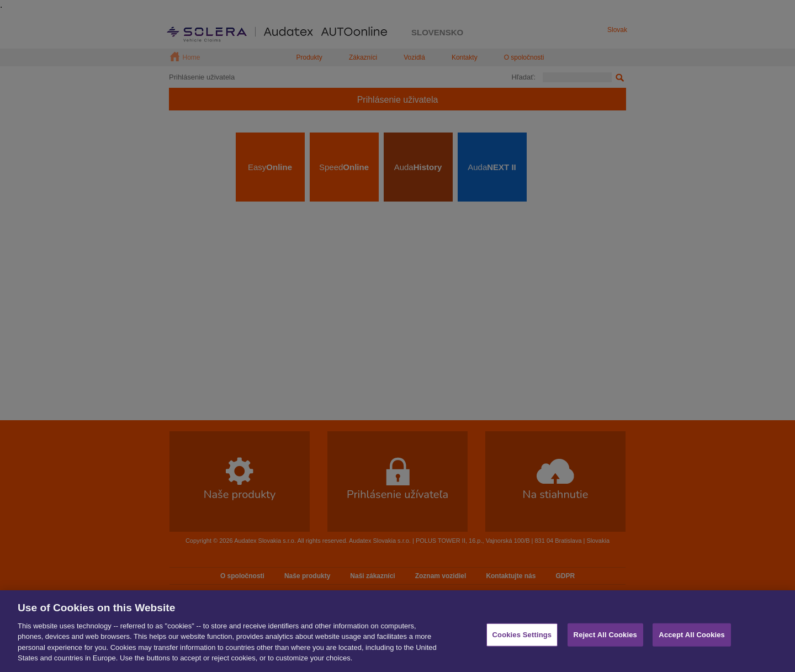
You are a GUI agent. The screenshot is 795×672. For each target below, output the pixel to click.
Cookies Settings (522, 639)
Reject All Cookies (605, 639)
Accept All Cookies (692, 639)
